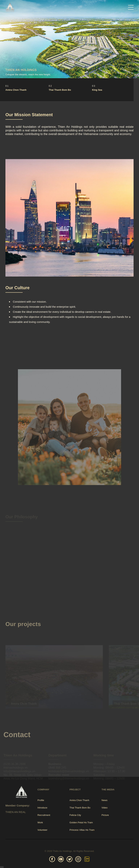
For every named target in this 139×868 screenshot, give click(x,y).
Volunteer (42, 830)
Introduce (42, 808)
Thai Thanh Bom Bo (60, 90)
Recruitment (44, 815)
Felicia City (75, 815)
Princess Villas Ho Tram (82, 830)
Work (40, 822)
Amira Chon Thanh (16, 90)
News (105, 800)
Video (105, 808)
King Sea (97, 90)
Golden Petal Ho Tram (81, 822)
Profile (41, 800)
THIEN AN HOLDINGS (21, 70)
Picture (105, 815)
